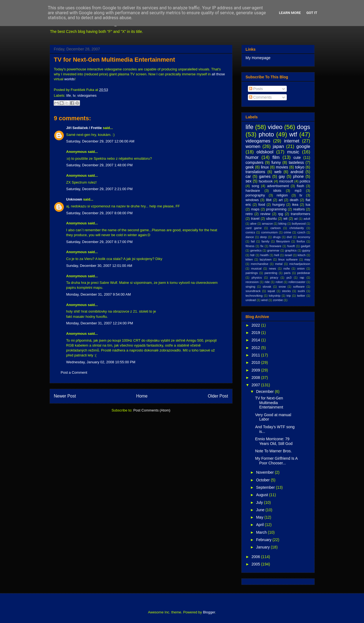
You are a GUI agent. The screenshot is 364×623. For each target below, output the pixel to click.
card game (254, 228)
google (303, 146)
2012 (256, 348)
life (69, 95)
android (297, 172)
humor (252, 157)
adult (307, 219)
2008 (256, 378)
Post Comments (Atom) (152, 410)
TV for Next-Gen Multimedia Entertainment (115, 60)
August (263, 495)
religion (282, 195)
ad (296, 219)
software (299, 287)
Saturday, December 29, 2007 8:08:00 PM (100, 213)
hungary (279, 205)
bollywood (299, 224)
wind (264, 300)
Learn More (290, 13)
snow (282, 287)
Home (142, 396)
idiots (277, 191)
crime (287, 232)
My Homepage (258, 58)
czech (301, 232)
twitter (301, 296)
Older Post (218, 396)
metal (279, 264)
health (264, 255)
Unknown (74, 199)
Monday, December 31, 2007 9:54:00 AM (99, 294)
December (265, 391)
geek (250, 167)
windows (252, 200)
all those (218, 74)
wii (286, 219)
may (307, 259)
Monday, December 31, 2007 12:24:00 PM (100, 323)
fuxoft (291, 246)
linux (265, 167)
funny (276, 162)
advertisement (278, 186)
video (275, 127)
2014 (256, 340)
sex (249, 181)
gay (282, 176)
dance (250, 237)
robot (279, 282)
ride (267, 282)
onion (301, 268)
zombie (278, 300)
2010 (256, 362)
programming (276, 209)
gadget (305, 246)
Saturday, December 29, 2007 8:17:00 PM (100, 242)
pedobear (304, 273)
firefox (301, 241)
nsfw (287, 268)
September (266, 487)
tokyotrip (274, 296)
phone (298, 176)
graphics (291, 250)
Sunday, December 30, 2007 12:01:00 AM (99, 266)
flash (301, 186)
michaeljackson (300, 264)
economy (304, 237)
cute (297, 158)
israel (289, 255)
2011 (256, 355)
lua (308, 205)
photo (266, 134)
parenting (271, 273)
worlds (70, 79)
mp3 (298, 191)
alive (253, 224)
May (260, 517)
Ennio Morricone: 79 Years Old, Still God (274, 441)
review (265, 214)
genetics (256, 250)
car (248, 176)
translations (256, 172)
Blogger (209, 612)
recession (252, 282)
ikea (295, 205)
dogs (304, 127)
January (263, 547)
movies (282, 167)
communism (269, 232)
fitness (250, 246)
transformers (301, 214)
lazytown (266, 259)
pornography (255, 195)
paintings (252, 273)
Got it (312, 13)
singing (250, 287)
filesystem (283, 241)
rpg (280, 214)
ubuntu (272, 219)
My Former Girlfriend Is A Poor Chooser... (276, 461)
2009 (256, 370)
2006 (256, 557)
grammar (273, 250)
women (253, 146)
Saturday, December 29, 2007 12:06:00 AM (100, 141)
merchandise (260, 264)
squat (271, 291)
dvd (289, 237)
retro (249, 214)
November (265, 472)
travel (255, 219)
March (262, 532)
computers (255, 162)
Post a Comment (74, 372)
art (281, 200)
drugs (277, 237)
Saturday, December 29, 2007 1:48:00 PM (100, 165)
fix (262, 246)
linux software (288, 259)
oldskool (265, 152)
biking (282, 224)
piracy (274, 278)
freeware (276, 246)
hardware (253, 191)
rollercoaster (297, 282)
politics (305, 181)
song (255, 186)
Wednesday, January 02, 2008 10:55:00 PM (101, 362)
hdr (253, 255)
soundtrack (253, 291)
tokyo (300, 167)
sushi (301, 291)
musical (256, 268)
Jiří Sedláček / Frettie (84, 128)
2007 (256, 385)
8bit (269, 200)
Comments (260, 97)
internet (292, 141)
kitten (249, 259)
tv (74, 95)
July (260, 502)
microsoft (286, 181)
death (294, 200)
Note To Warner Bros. (273, 451)
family (266, 241)
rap (302, 278)
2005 (256, 564)
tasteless (296, 162)
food (262, 205)
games (265, 176)
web (278, 172)
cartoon (275, 228)
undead (251, 300)
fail (253, 241)
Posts (256, 89)
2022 (256, 325)
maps (255, 209)
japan (278, 146)
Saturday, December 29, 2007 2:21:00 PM (100, 189)
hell (276, 255)
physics (256, 278)
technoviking (254, 296)
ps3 (289, 278)
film (276, 157)
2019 (256, 333)
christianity (297, 228)
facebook (266, 181)
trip (289, 296)
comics (250, 232)
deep (263, 237)
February (264, 540)
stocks (286, 291)
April (260, 525)
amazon (268, 224)
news (273, 268)
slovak (267, 287)
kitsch (302, 255)
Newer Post (65, 396)
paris (287, 273)
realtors (299, 209)
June (261, 510)
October (263, 480)
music (293, 152)
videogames (87, 95)
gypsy (306, 250)
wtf (293, 134)
